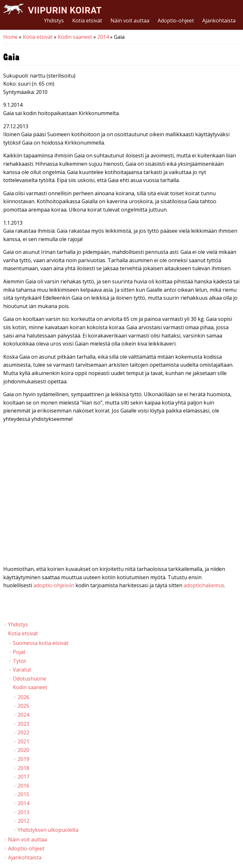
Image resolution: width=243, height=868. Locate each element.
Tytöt (19, 661)
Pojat (19, 652)
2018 (23, 768)
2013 (23, 812)
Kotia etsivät (87, 21)
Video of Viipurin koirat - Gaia (121, 496)
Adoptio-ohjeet (176, 21)
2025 (23, 706)
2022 (23, 732)
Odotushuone (30, 679)
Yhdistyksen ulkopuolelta (48, 830)
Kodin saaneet (75, 37)
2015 (23, 794)
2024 (23, 715)
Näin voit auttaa (130, 21)
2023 (23, 724)
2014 (103, 37)
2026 (23, 697)
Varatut (22, 670)
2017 (23, 777)
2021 (23, 741)
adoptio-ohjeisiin (54, 585)
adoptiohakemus (204, 585)
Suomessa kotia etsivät (41, 643)
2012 (23, 821)
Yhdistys (54, 21)
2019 (23, 759)
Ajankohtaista (219, 21)
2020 (23, 750)
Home (10, 37)
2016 (23, 786)
